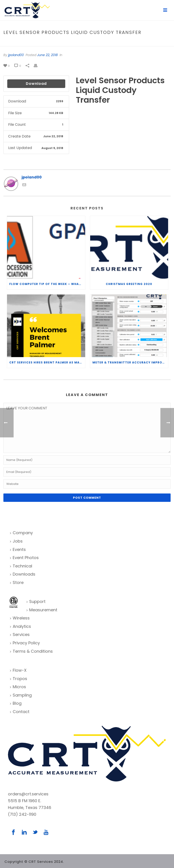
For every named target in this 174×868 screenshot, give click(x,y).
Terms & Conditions (31, 651)
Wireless (20, 618)
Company (21, 533)
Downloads (23, 574)
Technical (21, 566)
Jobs (16, 541)
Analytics (21, 626)
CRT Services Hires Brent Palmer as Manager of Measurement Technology (47, 362)
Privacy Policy (25, 643)
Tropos (19, 679)
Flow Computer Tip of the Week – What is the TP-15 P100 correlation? (47, 284)
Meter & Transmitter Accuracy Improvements (130, 362)
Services (20, 634)
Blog (16, 703)
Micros (18, 687)
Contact (20, 712)
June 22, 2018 (47, 55)
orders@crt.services (28, 794)
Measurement (42, 610)
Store (17, 582)
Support (36, 601)
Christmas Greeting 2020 (129, 284)
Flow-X (18, 670)
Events (18, 549)
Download (36, 84)
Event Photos (24, 558)
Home (76, 42)
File (86, 42)
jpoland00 (16, 55)
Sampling (21, 695)
